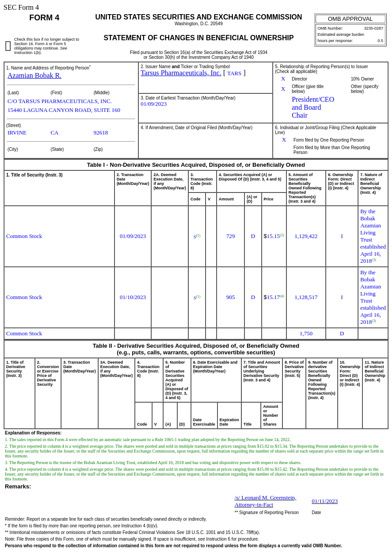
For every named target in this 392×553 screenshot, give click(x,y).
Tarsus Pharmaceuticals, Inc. (181, 73)
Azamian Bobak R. (34, 75)
